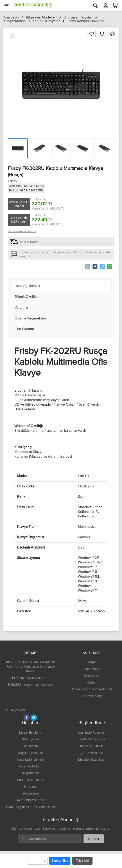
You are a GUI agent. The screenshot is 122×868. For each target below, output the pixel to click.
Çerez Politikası (91, 753)
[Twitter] (34, 718)
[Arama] (95, 6)
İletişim (92, 662)
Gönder (94, 839)
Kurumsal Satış (91, 696)
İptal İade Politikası (92, 733)
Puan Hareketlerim (31, 780)
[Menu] (7, 6)
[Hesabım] (105, 6)
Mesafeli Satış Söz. (92, 760)
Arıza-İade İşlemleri (31, 760)
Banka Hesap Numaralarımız (91, 689)
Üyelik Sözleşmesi (91, 739)
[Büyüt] (13, 37)
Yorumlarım (31, 793)
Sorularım (31, 787)
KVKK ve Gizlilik (91, 746)
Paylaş (95, 266)
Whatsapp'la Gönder (109, 266)
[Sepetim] (115, 6)
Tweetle (102, 266)
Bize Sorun (92, 676)
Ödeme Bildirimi (31, 766)
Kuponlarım (31, 773)
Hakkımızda (91, 669)
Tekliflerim (31, 746)
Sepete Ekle (60, 861)
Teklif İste (82, 861)
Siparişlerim (30, 739)
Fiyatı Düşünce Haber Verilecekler (31, 807)
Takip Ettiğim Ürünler (31, 800)
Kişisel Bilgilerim (31, 733)
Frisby (13, 181)
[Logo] (32, 6)
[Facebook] (27, 718)
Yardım (92, 683)
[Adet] (38, 861)
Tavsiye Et (87, 266)
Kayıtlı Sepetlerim (31, 753)
